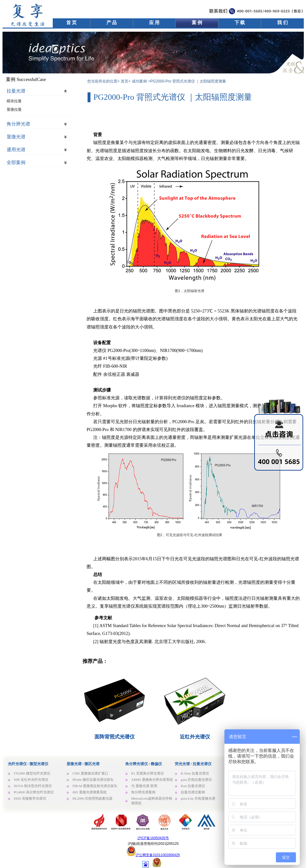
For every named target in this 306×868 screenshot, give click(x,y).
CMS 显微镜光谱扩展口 (90, 773)
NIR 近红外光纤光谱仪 (31, 780)
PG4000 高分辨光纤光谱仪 (34, 792)
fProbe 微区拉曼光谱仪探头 (93, 780)
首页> (126, 81)
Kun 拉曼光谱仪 (193, 786)
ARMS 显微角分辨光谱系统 (152, 780)
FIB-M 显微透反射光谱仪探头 (95, 786)
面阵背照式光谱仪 (115, 737)
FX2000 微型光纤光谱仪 (32, 773)
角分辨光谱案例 (143, 792)
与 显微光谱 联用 (144, 786)
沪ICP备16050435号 (153, 838)
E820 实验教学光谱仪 (30, 798)
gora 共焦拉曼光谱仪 (196, 780)
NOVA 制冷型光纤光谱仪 (33, 786)
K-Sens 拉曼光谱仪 (195, 773)
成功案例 (139, 81)
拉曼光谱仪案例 (193, 792)
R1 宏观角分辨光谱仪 (148, 773)
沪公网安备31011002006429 (158, 855)
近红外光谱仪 (195, 737)
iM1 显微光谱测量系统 (90, 792)
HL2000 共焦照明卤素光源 (92, 798)
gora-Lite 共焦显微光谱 (198, 798)
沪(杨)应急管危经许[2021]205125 (153, 844)
